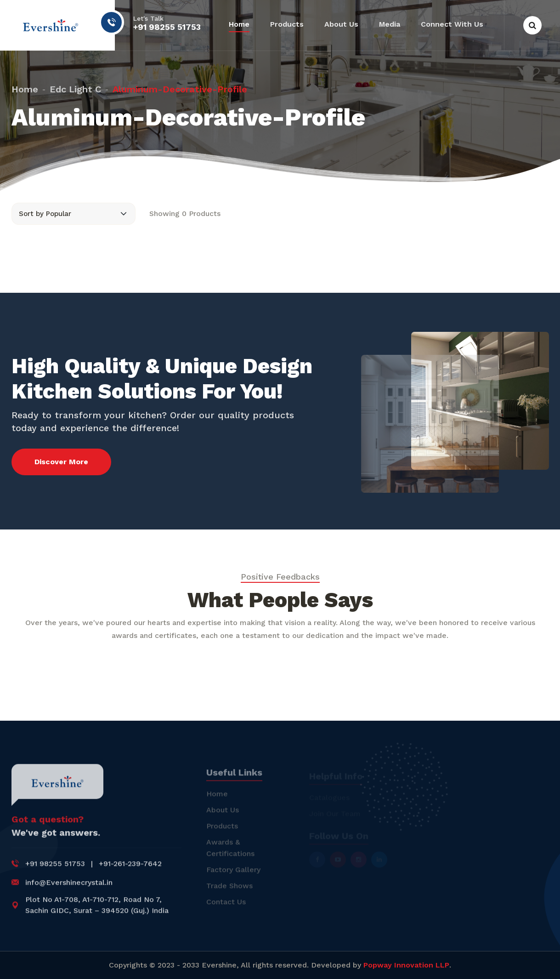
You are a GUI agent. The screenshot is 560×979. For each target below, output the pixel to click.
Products (287, 24)
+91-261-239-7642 (130, 870)
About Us (341, 24)
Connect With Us (452, 24)
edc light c (75, 85)
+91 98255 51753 (167, 27)
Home (239, 24)
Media (390, 24)
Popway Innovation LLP (406, 965)
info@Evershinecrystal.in (69, 889)
